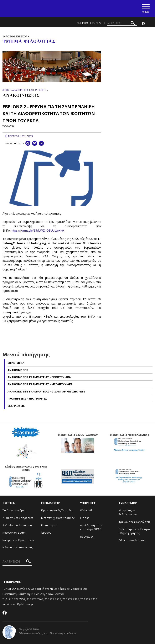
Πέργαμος (87, 537)
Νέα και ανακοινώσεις (17, 548)
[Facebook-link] (143, 24)
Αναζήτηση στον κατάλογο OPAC (91, 527)
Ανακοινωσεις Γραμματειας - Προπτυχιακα (39, 377)
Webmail (86, 511)
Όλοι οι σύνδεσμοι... (133, 540)
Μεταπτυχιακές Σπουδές (58, 518)
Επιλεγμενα (16, 363)
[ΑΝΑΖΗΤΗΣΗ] (122, 23)
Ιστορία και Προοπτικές (18, 540)
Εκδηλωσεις (16, 406)
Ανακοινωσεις (18, 370)
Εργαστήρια (49, 525)
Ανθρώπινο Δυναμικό (17, 525)
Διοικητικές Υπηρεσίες (18, 518)
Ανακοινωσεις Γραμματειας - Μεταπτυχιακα (40, 384)
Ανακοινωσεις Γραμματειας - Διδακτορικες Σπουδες (46, 392)
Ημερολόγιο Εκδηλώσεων (128, 513)
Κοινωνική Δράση (15, 533)
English (97, 23)
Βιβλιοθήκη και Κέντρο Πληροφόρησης (134, 531)
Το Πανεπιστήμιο (14, 511)
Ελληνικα (83, 23)
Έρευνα (46, 533)
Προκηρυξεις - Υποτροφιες (27, 399)
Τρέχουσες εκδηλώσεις (135, 522)
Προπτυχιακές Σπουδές (57, 511)
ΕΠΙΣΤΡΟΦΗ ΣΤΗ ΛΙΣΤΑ (19, 136)
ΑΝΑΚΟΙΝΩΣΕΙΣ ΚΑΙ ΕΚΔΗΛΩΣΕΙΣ (29, 90)
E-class (85, 518)
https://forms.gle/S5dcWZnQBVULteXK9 (37, 231)
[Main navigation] (145, 9)
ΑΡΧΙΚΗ (6, 90)
